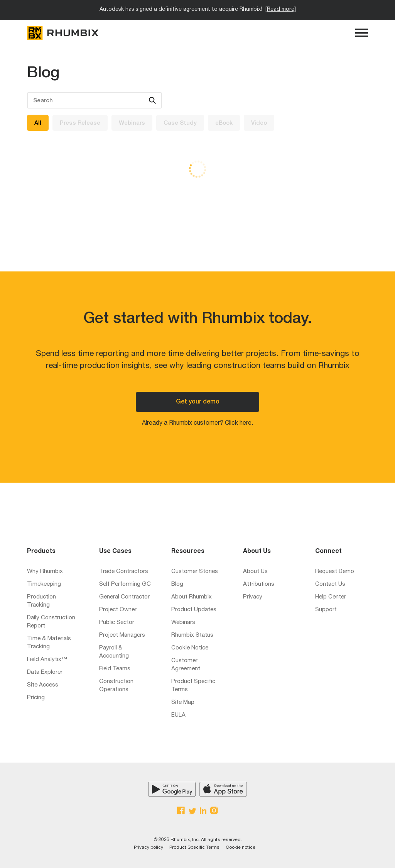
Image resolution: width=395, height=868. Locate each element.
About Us (255, 572)
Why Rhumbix (45, 572)
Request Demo (335, 572)
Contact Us (330, 584)
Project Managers (122, 635)
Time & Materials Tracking (49, 643)
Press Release (80, 123)
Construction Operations (116, 686)
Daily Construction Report (51, 622)
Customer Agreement (186, 665)
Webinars (132, 123)
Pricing (36, 698)
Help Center (331, 597)
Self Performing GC (125, 584)
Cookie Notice (190, 648)
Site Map (183, 703)
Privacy (253, 597)
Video (259, 123)
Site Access (43, 685)
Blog (177, 584)
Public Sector (117, 623)
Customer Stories (195, 572)
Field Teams (115, 669)
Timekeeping (44, 584)
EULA (178, 715)
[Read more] (281, 10)
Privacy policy (149, 848)
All (38, 123)
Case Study (180, 123)
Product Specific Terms (193, 686)
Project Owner (118, 610)
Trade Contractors (124, 572)
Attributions (259, 584)
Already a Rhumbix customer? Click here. (197, 424)
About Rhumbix (192, 597)
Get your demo (198, 402)
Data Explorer (45, 672)
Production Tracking (41, 601)
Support (326, 610)
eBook (224, 123)
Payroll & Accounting (114, 652)
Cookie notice (241, 848)
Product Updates (194, 610)
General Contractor (124, 597)
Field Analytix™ (47, 660)
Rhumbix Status (192, 635)
